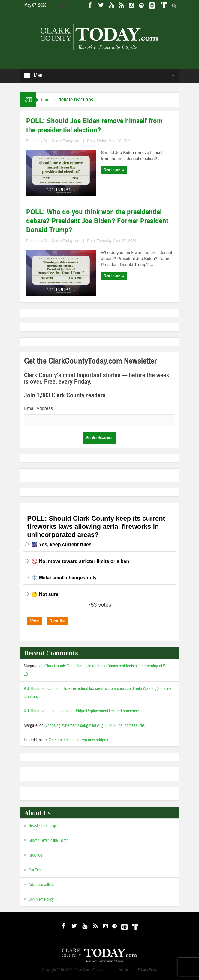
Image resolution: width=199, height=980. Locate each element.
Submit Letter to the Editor (48, 841)
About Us (35, 855)
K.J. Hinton (33, 689)
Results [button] (57, 621)
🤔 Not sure (45, 594)
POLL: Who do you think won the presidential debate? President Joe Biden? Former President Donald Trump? (97, 221)
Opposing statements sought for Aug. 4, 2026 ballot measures (95, 726)
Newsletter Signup (42, 826)
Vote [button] (34, 621)
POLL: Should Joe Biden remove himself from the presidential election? (94, 126)
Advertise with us (41, 885)
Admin (123, 970)
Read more (114, 170)
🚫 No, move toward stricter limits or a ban (80, 561)
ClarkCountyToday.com (62, 141)
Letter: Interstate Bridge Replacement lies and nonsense (93, 711)
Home (45, 100)
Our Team (36, 870)
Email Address (38, 408)
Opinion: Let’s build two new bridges (78, 740)
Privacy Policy (147, 970)
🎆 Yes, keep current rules (61, 544)
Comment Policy (41, 900)
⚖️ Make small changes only (64, 578)
